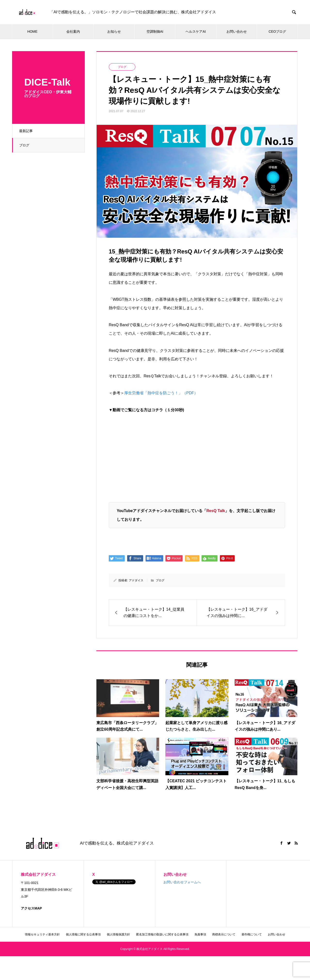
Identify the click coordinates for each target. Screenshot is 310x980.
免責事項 (200, 934)
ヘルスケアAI (196, 32)
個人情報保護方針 (118, 934)
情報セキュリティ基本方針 (42, 934)
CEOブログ (277, 32)
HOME (32, 32)
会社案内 (73, 32)
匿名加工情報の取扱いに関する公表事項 (162, 934)
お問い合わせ (237, 32)
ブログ (25, 145)
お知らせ (114, 32)
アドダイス (136, 580)
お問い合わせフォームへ (182, 882)
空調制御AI (155, 32)
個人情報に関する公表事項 (83, 934)
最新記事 (26, 131)
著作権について (252, 934)
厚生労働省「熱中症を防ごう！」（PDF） (161, 393)
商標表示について (224, 934)
